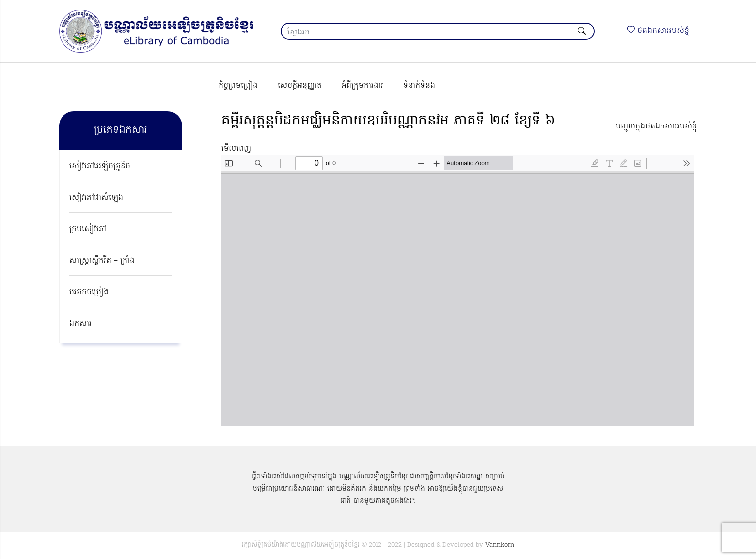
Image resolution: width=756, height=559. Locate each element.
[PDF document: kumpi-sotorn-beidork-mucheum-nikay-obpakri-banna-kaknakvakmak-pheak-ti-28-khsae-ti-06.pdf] (458, 291)
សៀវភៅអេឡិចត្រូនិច (100, 166)
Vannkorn (500, 545)
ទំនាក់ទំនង (419, 86)
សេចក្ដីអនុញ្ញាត (300, 86)
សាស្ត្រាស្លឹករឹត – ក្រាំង (102, 261)
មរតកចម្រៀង (89, 292)
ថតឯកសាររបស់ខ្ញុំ (658, 31)
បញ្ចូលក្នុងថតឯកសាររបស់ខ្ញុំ (656, 126)
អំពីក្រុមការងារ (362, 86)
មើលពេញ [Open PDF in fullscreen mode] (236, 149)
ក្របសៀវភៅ (88, 229)
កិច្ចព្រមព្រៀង (238, 86)
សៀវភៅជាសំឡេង (96, 198)
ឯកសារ (80, 324)
